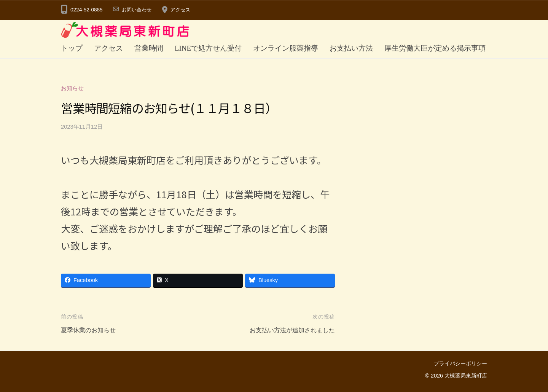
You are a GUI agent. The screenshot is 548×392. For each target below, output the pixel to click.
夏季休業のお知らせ (90, 331)
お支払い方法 (351, 48)
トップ (72, 48)
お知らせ (72, 88)
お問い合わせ (138, 10)
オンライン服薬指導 (286, 48)
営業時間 (149, 48)
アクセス (183, 10)
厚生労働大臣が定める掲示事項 (435, 48)
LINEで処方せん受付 (208, 48)
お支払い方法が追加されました (290, 331)
